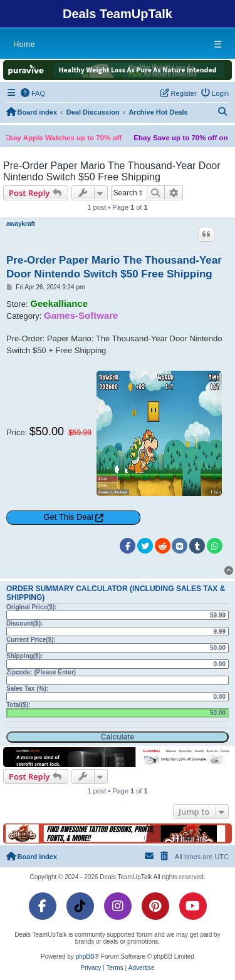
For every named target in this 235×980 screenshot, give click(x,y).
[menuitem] (33, 93)
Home (24, 44)
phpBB (85, 957)
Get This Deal (68, 517)
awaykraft (21, 224)
